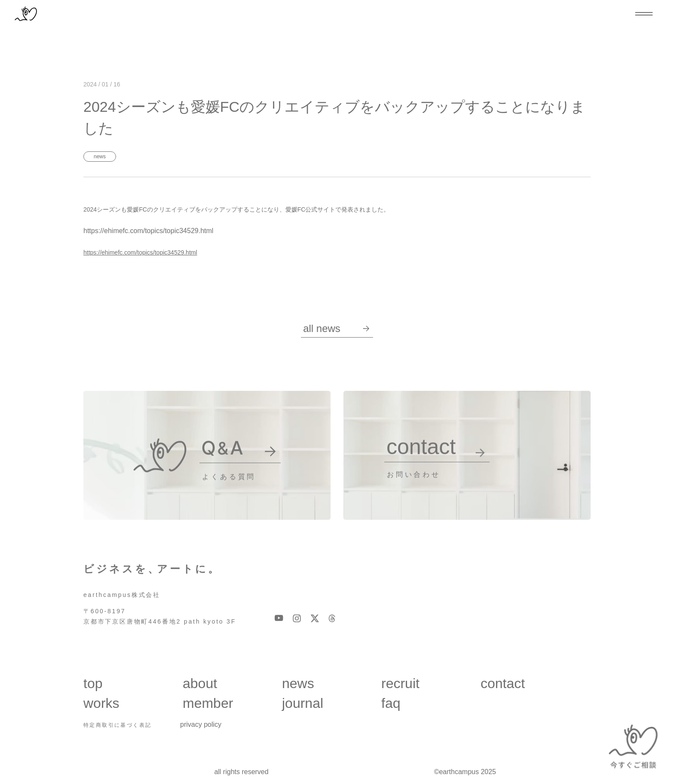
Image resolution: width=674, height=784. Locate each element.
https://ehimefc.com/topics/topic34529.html (140, 252)
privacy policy (201, 724)
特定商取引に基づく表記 (117, 725)
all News (336, 328)
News (100, 157)
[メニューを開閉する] (644, 14)
